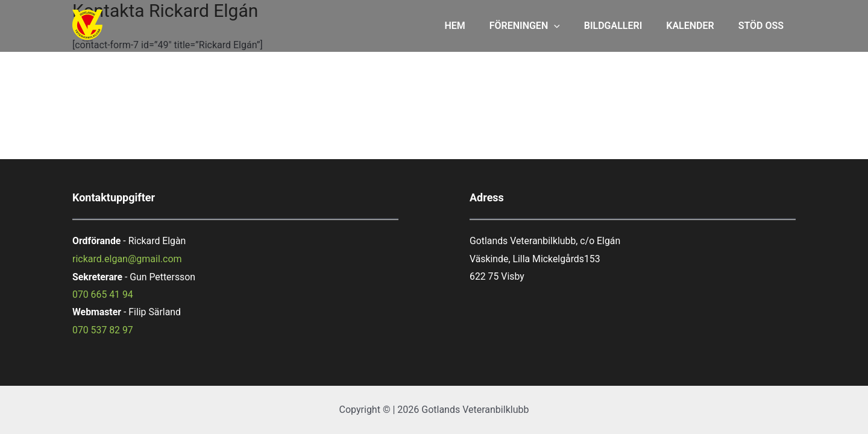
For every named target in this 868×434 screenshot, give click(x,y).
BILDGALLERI (625, 26)
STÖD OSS (763, 26)
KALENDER (697, 26)
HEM (476, 26)
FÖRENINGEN (542, 26)
